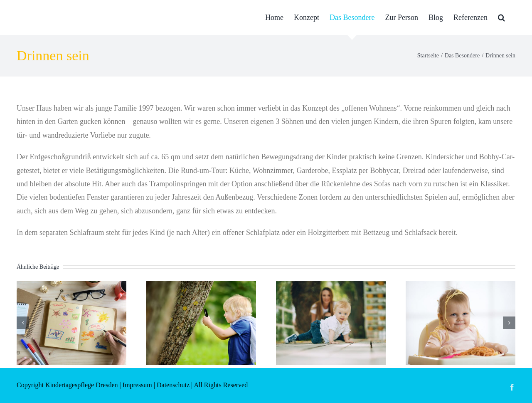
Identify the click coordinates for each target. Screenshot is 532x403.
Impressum (137, 385)
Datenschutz (173, 385)
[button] (501, 17)
